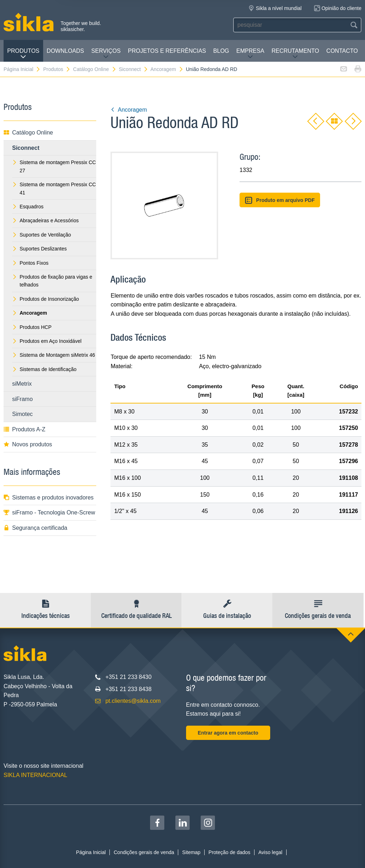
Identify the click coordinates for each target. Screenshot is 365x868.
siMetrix (22, 384)
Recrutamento (295, 54)
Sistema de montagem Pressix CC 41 (54, 188)
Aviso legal (270, 852)
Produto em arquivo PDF (280, 200)
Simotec (22, 414)
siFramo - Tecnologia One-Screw (49, 512)
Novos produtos (28, 444)
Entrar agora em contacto (228, 733)
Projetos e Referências (167, 51)
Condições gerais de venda (144, 852)
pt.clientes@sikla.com (133, 701)
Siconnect (133, 69)
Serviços (106, 54)
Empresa (250, 54)
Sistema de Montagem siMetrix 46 (54, 355)
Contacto (342, 51)
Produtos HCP (32, 327)
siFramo (22, 399)
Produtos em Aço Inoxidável (47, 341)
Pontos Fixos (30, 263)
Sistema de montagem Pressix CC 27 (54, 166)
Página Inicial (22, 69)
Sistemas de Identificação (44, 369)
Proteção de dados (230, 852)
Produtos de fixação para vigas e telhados (52, 281)
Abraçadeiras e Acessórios (45, 220)
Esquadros (28, 207)
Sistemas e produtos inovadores (49, 498)
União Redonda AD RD (212, 69)
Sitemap (191, 852)
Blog (221, 51)
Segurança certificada (35, 528)
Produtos (23, 54)
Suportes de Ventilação (42, 235)
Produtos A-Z (24, 429)
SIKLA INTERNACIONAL (35, 775)
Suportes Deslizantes (39, 249)
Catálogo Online (95, 69)
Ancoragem (167, 69)
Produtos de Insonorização (46, 299)
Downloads (65, 51)
